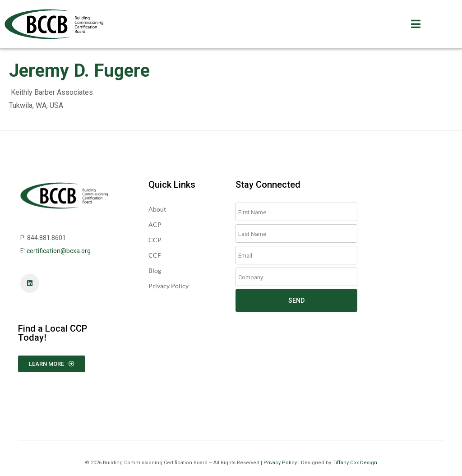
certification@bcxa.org (59, 251)
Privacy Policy (280, 463)
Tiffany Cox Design (355, 463)
